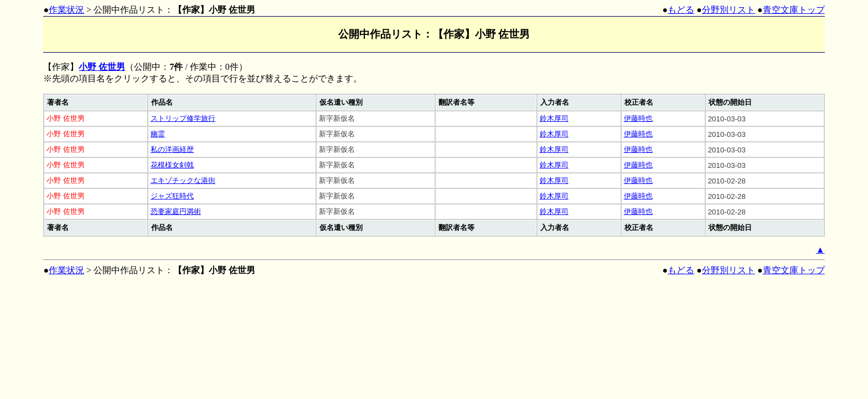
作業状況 (66, 10)
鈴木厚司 (554, 118)
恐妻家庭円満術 (176, 211)
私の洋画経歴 (172, 149)
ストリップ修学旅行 (183, 118)
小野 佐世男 (102, 67)
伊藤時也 (638, 118)
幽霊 (158, 134)
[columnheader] (96, 103)
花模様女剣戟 (172, 165)
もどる (681, 10)
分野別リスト (728, 10)
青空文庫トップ (794, 10)
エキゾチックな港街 (183, 180)
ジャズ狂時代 (172, 196)
